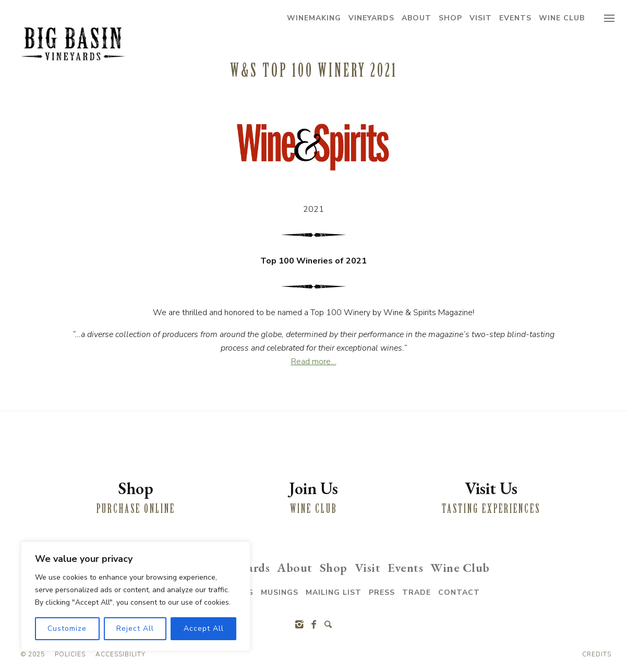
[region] (136, 596)
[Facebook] (313, 625)
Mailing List (334, 592)
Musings (280, 592)
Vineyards (371, 18)
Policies (70, 654)
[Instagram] (299, 625)
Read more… (314, 362)
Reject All (135, 628)
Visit (481, 18)
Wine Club (562, 18)
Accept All (204, 628)
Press (382, 592)
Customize (67, 628)
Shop (450, 18)
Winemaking (314, 18)
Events (515, 18)
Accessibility (120, 654)
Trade (417, 592)
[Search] (328, 625)
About (417, 18)
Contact (459, 592)
